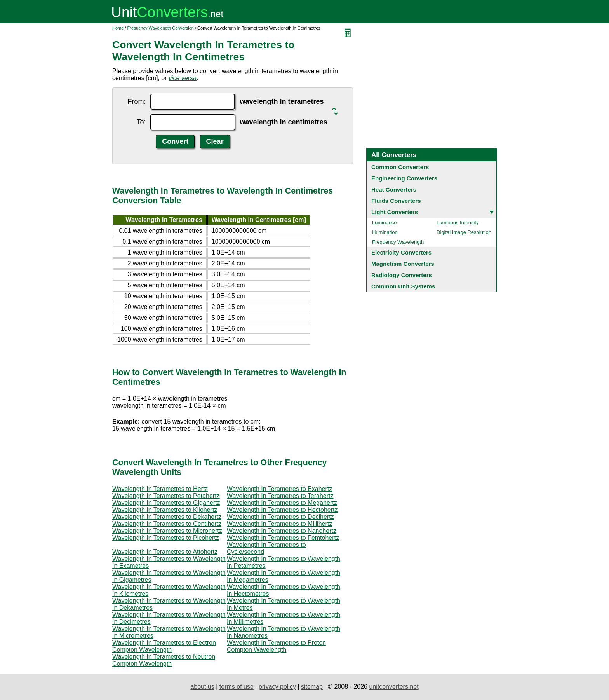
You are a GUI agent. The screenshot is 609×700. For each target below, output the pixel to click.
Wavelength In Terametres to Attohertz (165, 552)
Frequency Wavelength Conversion (161, 28)
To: (141, 122)
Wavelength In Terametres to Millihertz (279, 524)
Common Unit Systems (403, 286)
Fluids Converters (396, 201)
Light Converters (395, 212)
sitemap (312, 687)
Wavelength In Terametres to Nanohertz (282, 531)
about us (202, 687)
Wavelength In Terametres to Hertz (160, 489)
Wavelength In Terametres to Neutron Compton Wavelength (164, 660)
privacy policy (277, 687)
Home (118, 28)
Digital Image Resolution (464, 232)
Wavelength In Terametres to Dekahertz (167, 517)
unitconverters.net (394, 687)
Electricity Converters (401, 252)
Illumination (385, 232)
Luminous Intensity (458, 223)
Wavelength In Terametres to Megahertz (282, 503)
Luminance (385, 223)
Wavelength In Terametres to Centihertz (167, 524)
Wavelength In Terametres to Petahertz (166, 496)
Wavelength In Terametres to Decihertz (280, 517)
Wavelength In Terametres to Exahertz (279, 489)
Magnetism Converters (403, 264)
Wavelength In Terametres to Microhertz (167, 531)
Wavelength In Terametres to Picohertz (166, 538)
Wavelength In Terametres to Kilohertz (165, 510)
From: (137, 101)
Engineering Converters (404, 178)
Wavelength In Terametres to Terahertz (280, 496)
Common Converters (400, 167)
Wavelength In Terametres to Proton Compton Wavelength (276, 646)
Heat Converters (394, 189)
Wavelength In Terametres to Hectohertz (282, 510)
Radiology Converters (402, 275)
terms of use (237, 687)
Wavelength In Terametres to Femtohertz (283, 538)
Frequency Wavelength (398, 242)
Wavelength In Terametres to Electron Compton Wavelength (164, 646)
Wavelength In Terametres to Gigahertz (166, 503)
